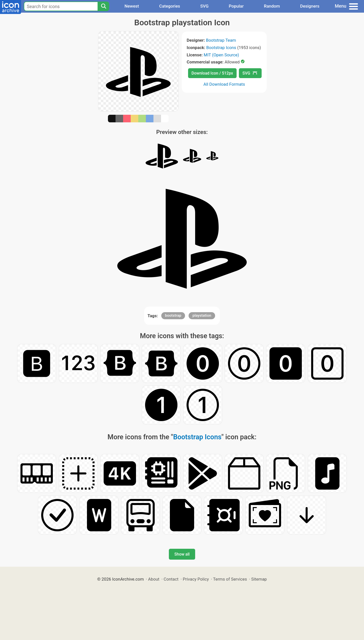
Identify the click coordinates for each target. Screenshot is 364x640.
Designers (310, 6)
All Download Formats (224, 84)
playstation (202, 315)
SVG (204, 6)
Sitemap (259, 579)
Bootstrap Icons (221, 48)
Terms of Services (230, 579)
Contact (171, 579)
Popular (236, 6)
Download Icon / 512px (212, 73)
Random (272, 6)
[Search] (103, 6)
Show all (182, 554)
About (154, 579)
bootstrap (173, 315)
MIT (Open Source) (221, 55)
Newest (132, 6)
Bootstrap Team (221, 40)
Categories (170, 6)
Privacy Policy (196, 579)
